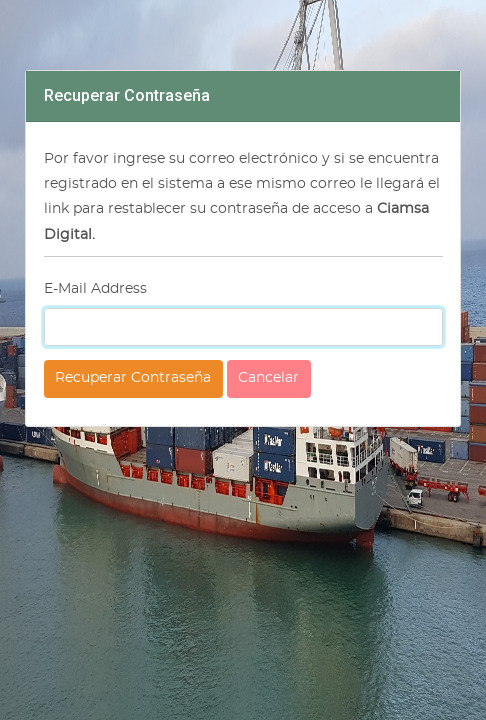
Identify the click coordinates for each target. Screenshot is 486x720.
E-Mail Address (95, 289)
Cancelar (268, 378)
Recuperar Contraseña (133, 378)
